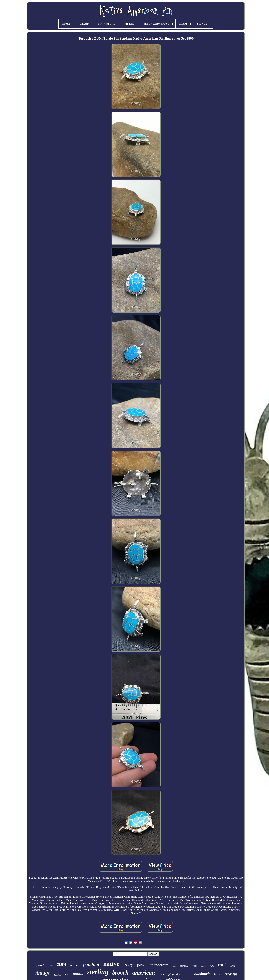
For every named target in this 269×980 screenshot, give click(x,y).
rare (212, 966)
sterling (98, 972)
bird (188, 974)
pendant (91, 964)
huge (162, 974)
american (144, 973)
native (111, 964)
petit (174, 966)
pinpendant (175, 974)
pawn (142, 965)
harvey (75, 965)
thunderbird (159, 965)
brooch (120, 973)
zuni (62, 964)
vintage (42, 973)
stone (195, 966)
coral (222, 965)
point (203, 966)
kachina (57, 975)
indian (78, 973)
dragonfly (231, 974)
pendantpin (45, 965)
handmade (202, 974)
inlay (128, 965)
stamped (184, 966)
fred (233, 966)
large (218, 974)
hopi (67, 974)
